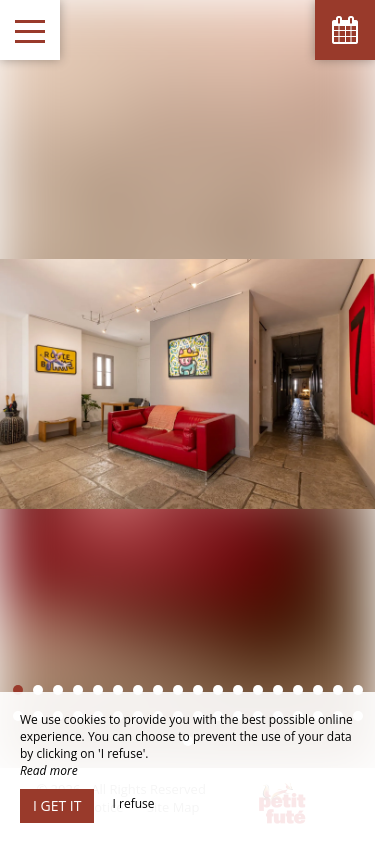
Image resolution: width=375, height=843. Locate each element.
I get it (57, 805)
